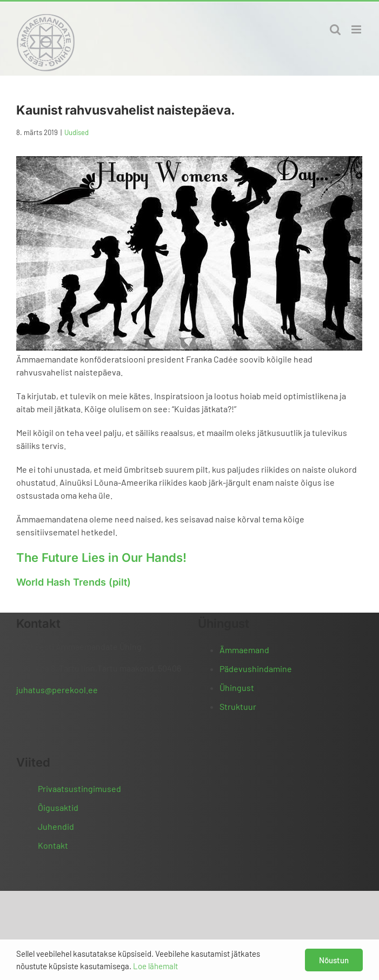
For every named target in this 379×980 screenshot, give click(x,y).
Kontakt (53, 845)
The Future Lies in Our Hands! (101, 558)
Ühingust (237, 687)
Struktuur (238, 706)
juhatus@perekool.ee (57, 690)
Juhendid (56, 826)
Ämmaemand (244, 650)
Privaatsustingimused (79, 788)
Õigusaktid (58, 807)
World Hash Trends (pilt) (74, 582)
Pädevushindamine (256, 669)
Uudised (77, 132)
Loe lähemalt (155, 966)
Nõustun (334, 960)
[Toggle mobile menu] (357, 29)
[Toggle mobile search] (335, 29)
